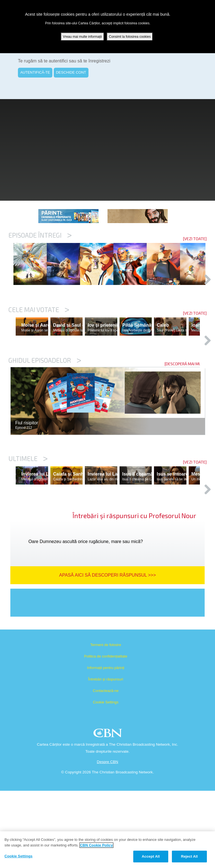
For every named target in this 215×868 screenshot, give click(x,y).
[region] (107, 850)
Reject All (189, 856)
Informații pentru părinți (106, 745)
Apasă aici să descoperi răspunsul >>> (107, 652)
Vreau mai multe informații (82, 37)
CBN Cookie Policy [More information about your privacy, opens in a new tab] (96, 845)
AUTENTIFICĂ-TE (35, 72)
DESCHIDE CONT (71, 72)
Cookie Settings (106, 779)
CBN (108, 812)
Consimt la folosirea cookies (130, 37)
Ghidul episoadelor (45, 413)
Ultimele (28, 511)
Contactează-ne (106, 768)
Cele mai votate (39, 338)
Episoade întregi (40, 235)
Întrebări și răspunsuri (106, 756)
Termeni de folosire (106, 722)
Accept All (151, 856)
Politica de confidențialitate (106, 734)
